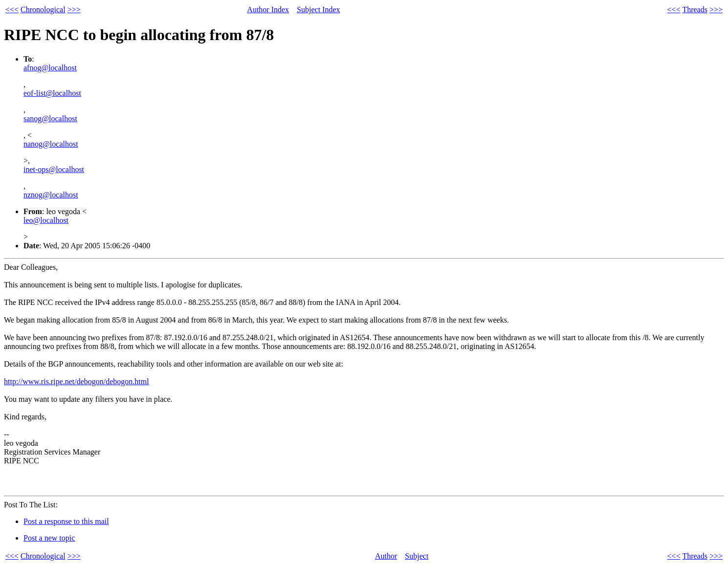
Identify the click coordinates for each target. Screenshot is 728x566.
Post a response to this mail (66, 521)
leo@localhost (46, 220)
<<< (12, 10)
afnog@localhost (50, 68)
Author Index (268, 10)
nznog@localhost (51, 195)
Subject (417, 556)
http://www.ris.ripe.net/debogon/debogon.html (77, 381)
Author (386, 556)
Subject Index (318, 10)
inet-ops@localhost (54, 169)
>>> (74, 10)
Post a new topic (49, 538)
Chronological (43, 10)
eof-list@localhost (52, 93)
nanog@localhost (51, 144)
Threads (695, 10)
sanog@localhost (50, 119)
